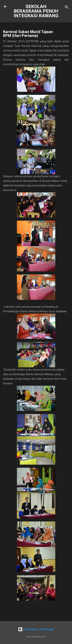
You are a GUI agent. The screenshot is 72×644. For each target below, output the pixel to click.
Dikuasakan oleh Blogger (36, 629)
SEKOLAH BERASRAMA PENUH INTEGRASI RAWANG (36, 11)
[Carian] (67, 8)
